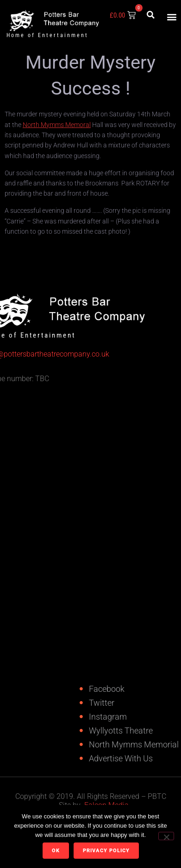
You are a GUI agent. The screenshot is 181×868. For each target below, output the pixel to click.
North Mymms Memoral (57, 125)
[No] (166, 836)
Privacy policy (106, 851)
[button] (151, 15)
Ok (56, 851)
